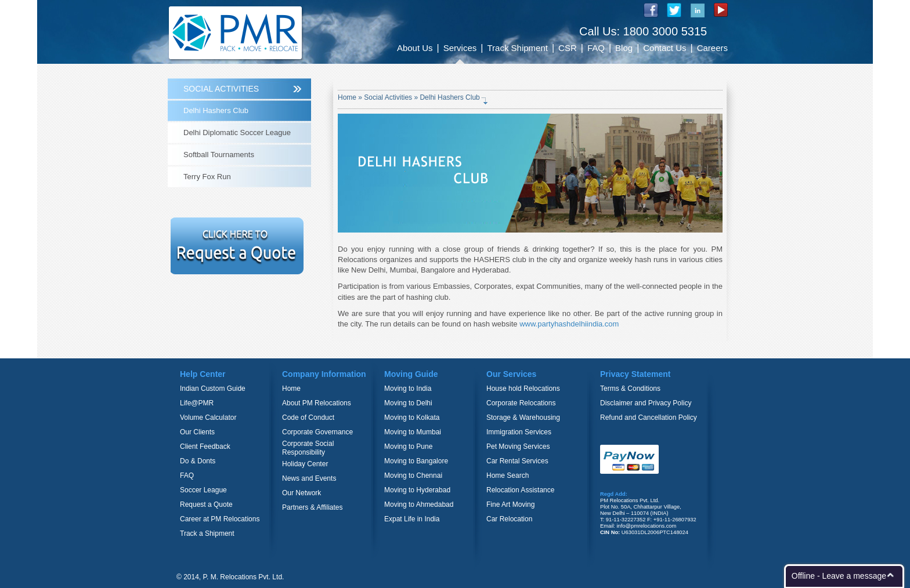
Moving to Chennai (413, 476)
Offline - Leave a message (839, 576)
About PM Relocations (317, 403)
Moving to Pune (408, 447)
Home (348, 97)
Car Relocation (509, 519)
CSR (568, 48)
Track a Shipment (207, 533)
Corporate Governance (317, 432)
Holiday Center (305, 464)
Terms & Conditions (630, 389)
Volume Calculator (208, 418)
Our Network (301, 493)
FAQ (596, 48)
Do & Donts (198, 461)
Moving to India (408, 389)
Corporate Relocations (521, 403)
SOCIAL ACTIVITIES (221, 89)
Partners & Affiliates (313, 507)
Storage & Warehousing (523, 418)
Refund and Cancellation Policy (649, 418)
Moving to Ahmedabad (419, 504)
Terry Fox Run (207, 177)
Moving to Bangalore (416, 461)
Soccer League (203, 490)
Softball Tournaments (219, 155)
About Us (415, 48)
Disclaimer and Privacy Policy (646, 403)
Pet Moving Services (518, 447)
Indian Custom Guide (213, 389)
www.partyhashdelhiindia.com (569, 324)
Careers (712, 48)
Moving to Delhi (408, 403)
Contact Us (665, 48)
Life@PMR (197, 403)
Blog (624, 48)
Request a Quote (206, 504)
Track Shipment (517, 48)
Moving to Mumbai (413, 432)
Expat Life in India (412, 519)
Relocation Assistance (520, 490)
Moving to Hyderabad (417, 490)
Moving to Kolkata (412, 418)
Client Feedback (205, 447)
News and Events (309, 478)
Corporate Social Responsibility (308, 448)
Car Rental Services (517, 461)
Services (460, 48)
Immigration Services (519, 432)
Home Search (508, 476)
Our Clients (197, 432)
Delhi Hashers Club (216, 110)
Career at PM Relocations (220, 519)
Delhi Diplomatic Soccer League (237, 133)
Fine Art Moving (510, 504)
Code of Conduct (308, 418)
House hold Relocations (523, 389)
